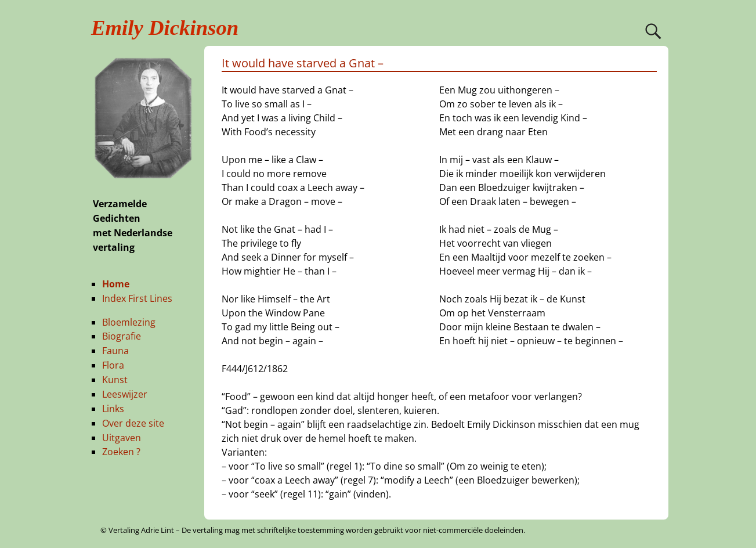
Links (113, 409)
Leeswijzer (125, 394)
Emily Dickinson (165, 28)
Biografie (122, 336)
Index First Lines (137, 298)
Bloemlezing (129, 322)
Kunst (115, 380)
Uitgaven (122, 438)
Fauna (115, 351)
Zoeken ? (121, 452)
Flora (113, 365)
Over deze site (133, 423)
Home (116, 284)
